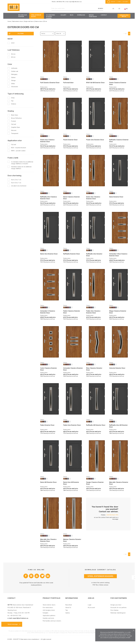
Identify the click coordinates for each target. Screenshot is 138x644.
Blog (72, 15)
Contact (104, 15)
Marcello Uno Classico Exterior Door (48, 540)
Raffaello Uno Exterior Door (94, 255)
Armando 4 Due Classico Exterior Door (118, 255)
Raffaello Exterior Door (72, 254)
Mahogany (14, 74)
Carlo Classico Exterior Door (49, 369)
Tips (67, 610)
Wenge (13, 81)
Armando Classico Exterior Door (73, 369)
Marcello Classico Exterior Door (119, 483)
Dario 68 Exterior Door (48, 482)
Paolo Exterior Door (70, 140)
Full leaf (14, 124)
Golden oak (15, 71)
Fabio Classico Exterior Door (72, 312)
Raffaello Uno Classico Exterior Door (49, 198)
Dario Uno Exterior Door (49, 254)
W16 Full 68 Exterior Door (95, 83)
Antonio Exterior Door (117, 368)
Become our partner (23, 16)
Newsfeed (69, 605)
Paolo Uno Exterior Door (95, 140)
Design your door (93, 16)
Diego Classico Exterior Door (118, 312)
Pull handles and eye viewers (52, 621)
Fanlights (45, 613)
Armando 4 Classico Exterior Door (48, 312)
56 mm (13, 54)
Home (9, 21)
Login (90, 605)
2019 (13, 43)
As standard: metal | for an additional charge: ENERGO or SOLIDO (22, 163)
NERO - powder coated (18, 151)
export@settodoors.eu (75, 2)
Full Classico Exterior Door (50, 83)
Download (81, 15)
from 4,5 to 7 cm (16, 183)
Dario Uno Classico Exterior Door (93, 198)
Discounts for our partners (119, 608)
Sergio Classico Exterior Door (95, 483)
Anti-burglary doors (49, 610)
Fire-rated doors (48, 608)
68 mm (13, 57)
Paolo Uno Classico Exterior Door (47, 141)
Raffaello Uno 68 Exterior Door (118, 426)
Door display (114, 610)
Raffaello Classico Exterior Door (119, 141)
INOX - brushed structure (19, 148)
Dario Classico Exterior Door (72, 198)
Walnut (13, 77)
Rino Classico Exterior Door (94, 369)
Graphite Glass (16, 127)
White (13, 84)
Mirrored (14, 130)
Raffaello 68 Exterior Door (96, 425)
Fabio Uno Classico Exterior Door (93, 312)
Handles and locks (48, 618)
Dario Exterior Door (116, 197)
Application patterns (49, 616)
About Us (68, 608)
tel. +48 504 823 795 (14, 616)
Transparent (15, 133)
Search (101, 8)
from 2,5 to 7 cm (16, 180)
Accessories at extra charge (51, 16)
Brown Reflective (16, 118)
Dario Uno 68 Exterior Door (71, 483)
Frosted (13, 121)
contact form (105, 517)
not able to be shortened (19, 186)
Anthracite (14, 68)
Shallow (14, 104)
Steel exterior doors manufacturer (30, 639)
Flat (12, 101)
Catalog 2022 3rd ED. (124, 16)
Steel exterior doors (36, 16)
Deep (13, 98)
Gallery (63, 15)
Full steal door (68, 83)
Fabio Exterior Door (47, 425)
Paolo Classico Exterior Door (118, 84)
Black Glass (15, 115)
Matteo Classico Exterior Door (72, 540)
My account (91, 608)
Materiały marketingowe (118, 613)
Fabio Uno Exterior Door (72, 425)
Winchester (15, 87)
